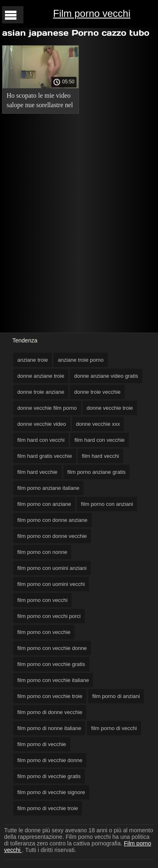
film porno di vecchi (114, 728)
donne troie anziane (41, 392)
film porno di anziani (116, 696)
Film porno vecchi (92, 13)
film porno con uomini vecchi (51, 584)
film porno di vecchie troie (48, 808)
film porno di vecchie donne (50, 760)
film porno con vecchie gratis (51, 664)
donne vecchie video (42, 424)
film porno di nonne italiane (49, 728)
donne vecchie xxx (98, 424)
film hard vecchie (37, 472)
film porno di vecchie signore (51, 792)
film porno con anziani (107, 504)
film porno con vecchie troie (50, 696)
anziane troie (33, 360)
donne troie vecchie (97, 392)
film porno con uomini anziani (52, 568)
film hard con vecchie (100, 440)
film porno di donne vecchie (50, 712)
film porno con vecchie (44, 632)
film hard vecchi (100, 456)
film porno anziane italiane (48, 488)
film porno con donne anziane (52, 520)
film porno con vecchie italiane (53, 680)
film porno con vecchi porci (49, 616)
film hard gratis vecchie (45, 456)
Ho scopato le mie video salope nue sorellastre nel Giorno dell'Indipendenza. (40, 102)
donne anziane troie (41, 376)
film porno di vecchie (42, 744)
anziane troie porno (80, 360)
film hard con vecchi (41, 440)
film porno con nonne (42, 552)
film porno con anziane (44, 504)
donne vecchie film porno (47, 408)
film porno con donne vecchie (52, 536)
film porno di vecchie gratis (49, 776)
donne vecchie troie (110, 408)
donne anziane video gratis (106, 376)
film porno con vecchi (42, 600)
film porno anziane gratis (97, 472)
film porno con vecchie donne (52, 648)
